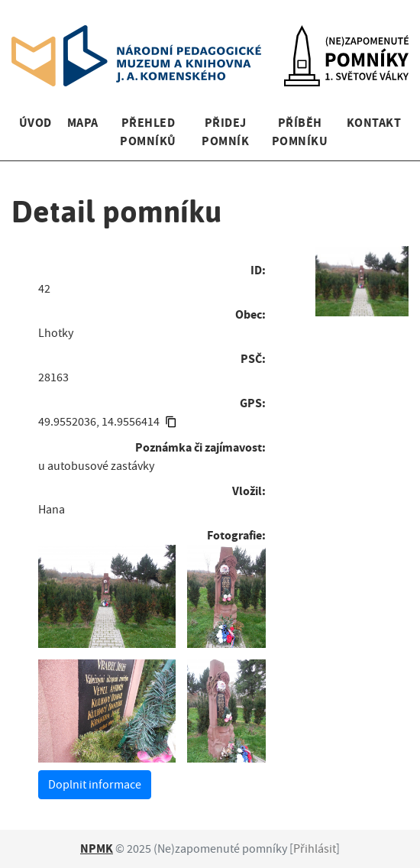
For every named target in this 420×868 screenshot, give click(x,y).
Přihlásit (315, 849)
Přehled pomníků (148, 132)
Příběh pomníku (300, 132)
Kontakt (374, 123)
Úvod (36, 123)
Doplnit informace (95, 785)
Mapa (83, 123)
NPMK (97, 849)
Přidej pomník (225, 132)
